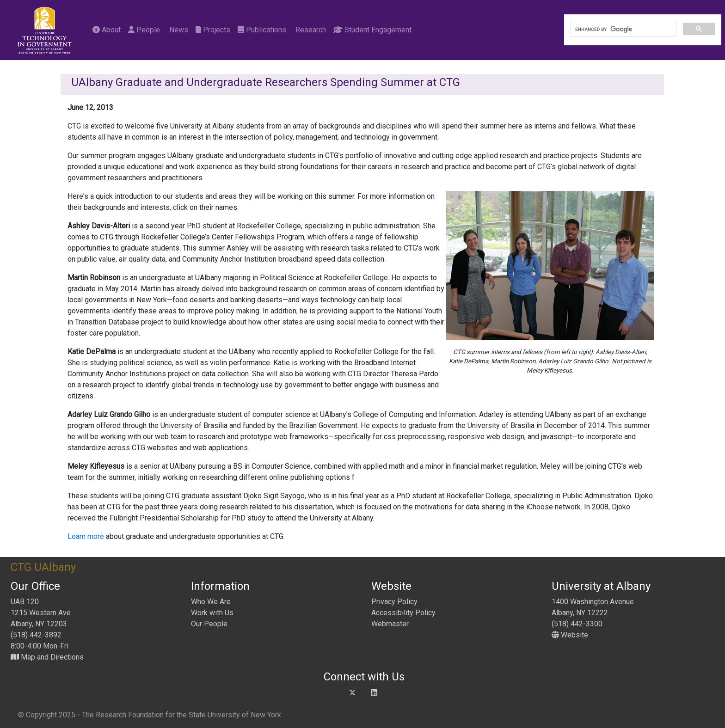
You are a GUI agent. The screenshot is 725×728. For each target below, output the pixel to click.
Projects (213, 30)
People (144, 30)
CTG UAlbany (43, 567)
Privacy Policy (394, 602)
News (178, 30)
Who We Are (211, 602)
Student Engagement (372, 30)
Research (310, 30)
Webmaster (390, 624)
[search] (623, 29)
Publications (262, 30)
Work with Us (212, 613)
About (107, 30)
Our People (209, 624)
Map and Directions (47, 657)
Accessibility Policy (403, 613)
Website (570, 635)
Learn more (87, 536)
